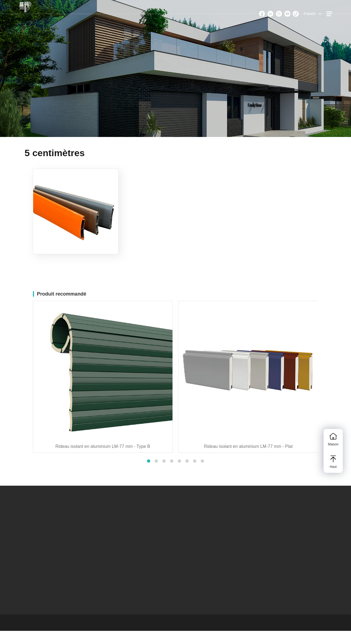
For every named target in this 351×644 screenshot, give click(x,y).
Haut (333, 462)
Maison (333, 440)
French (310, 14)
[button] (149, 461)
